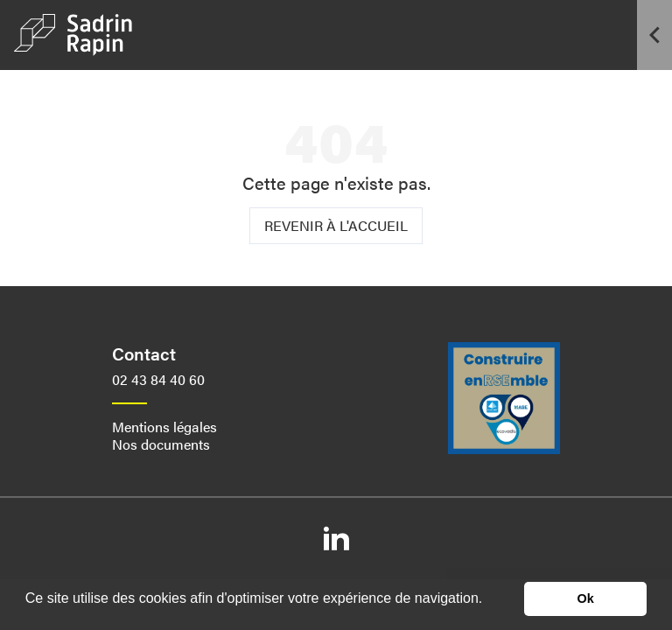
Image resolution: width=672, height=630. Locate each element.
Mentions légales (164, 427)
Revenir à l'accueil (336, 225)
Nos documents (161, 444)
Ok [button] (586, 598)
